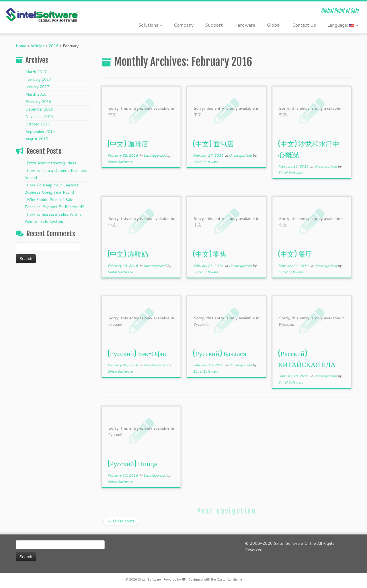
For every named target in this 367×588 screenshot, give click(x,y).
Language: (343, 25)
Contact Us (304, 25)
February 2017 (38, 79)
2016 (54, 46)
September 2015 (40, 131)
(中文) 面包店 (213, 144)
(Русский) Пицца (132, 464)
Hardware (245, 25)
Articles (37, 46)
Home (21, 46)
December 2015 (39, 109)
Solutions (150, 25)
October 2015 (38, 124)
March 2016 (36, 94)
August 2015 (37, 139)
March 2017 (36, 72)
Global (274, 25)
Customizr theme (229, 579)
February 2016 (38, 102)
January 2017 (37, 87)
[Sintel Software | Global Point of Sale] (42, 15)
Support (214, 25)
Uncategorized (155, 155)
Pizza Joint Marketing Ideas (51, 163)
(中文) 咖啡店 (128, 144)
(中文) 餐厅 (295, 254)
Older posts (121, 521)
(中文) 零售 (210, 254)
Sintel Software (120, 162)
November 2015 (39, 117)
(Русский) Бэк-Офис (137, 353)
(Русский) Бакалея (220, 353)
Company (184, 25)
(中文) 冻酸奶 (128, 254)
